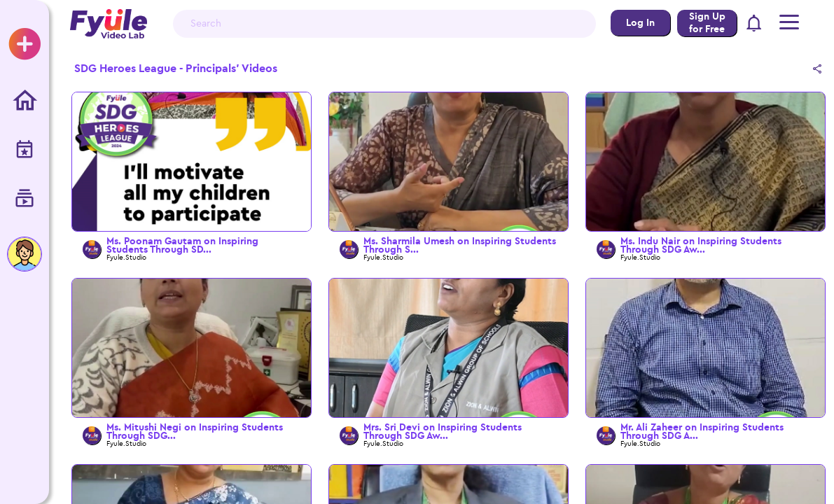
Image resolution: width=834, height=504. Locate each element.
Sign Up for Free (707, 23)
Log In (640, 23)
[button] (755, 24)
